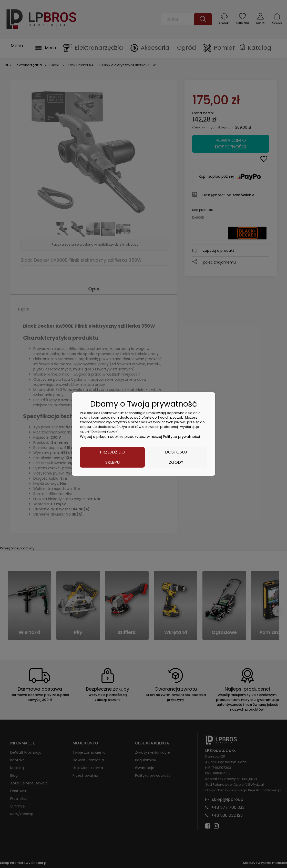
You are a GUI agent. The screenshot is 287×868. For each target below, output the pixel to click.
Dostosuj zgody (176, 457)
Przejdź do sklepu (112, 457)
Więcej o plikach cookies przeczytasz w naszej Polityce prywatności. (140, 437)
